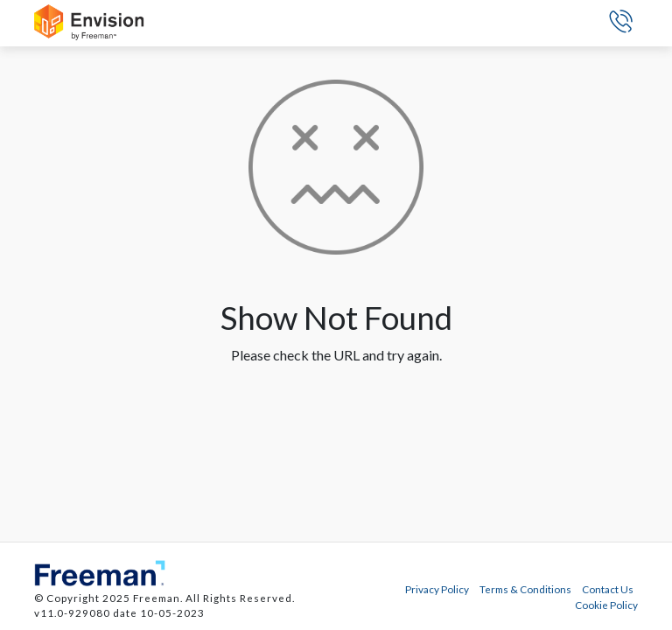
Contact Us (608, 589)
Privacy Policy (437, 589)
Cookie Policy (606, 605)
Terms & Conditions (525, 589)
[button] (621, 23)
